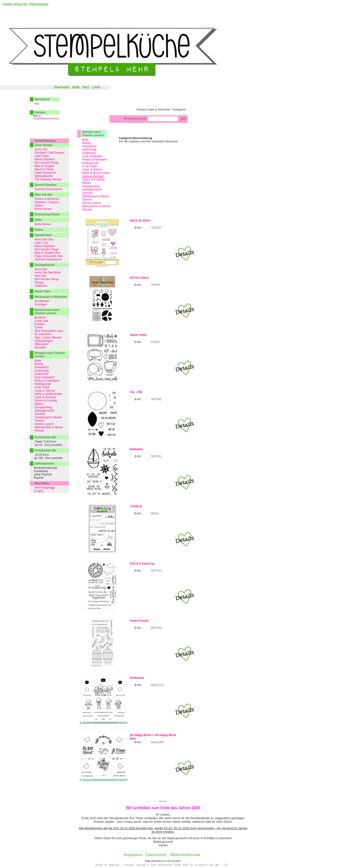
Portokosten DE (45, 437)
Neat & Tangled (44, 166)
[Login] (39, 491)
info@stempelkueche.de (46, 119)
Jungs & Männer (92, 170)
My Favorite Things (47, 163)
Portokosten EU (45, 450)
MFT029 (156, 628)
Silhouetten (42, 344)
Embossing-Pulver (47, 214)
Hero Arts (40, 276)
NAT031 (156, 456)
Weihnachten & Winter (96, 206)
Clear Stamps (44, 145)
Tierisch (87, 200)
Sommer (87, 193)
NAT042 (156, 399)
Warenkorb (42, 99)
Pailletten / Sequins (47, 202)
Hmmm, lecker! (92, 203)
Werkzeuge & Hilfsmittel (51, 297)
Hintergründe (90, 163)
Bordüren (40, 318)
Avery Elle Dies (44, 239)
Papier (39, 230)
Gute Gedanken (92, 156)
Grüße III (136, 506)
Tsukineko (41, 286)
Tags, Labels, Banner (48, 338)
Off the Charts (139, 278)
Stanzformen (43, 235)
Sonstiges (41, 304)
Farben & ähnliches (47, 199)
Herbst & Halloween (95, 160)
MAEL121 (157, 685)
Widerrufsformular (185, 855)
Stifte (38, 220)
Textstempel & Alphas (96, 196)
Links (96, 87)
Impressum (133, 855)
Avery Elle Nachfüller (48, 273)
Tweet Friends (139, 621)
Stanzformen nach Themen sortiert (47, 312)
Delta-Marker (43, 224)
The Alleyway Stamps (48, 179)
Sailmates (136, 449)
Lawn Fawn (42, 156)
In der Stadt (89, 166)
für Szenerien (43, 334)
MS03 (155, 514)
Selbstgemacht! (92, 190)
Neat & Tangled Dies (47, 253)
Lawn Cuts (41, 243)
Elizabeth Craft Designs (49, 153)
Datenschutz (156, 855)
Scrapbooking (91, 186)
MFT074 (156, 571)
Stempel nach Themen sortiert (93, 134)
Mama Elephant (45, 159)
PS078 (155, 285)
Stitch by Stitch (140, 221)
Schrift (39, 328)
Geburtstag (89, 150)
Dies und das (43, 195)
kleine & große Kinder (96, 173)
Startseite (62, 87)
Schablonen (42, 301)
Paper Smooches (45, 173)
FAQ (86, 87)
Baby (85, 140)
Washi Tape (42, 291)
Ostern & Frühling (93, 180)
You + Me (136, 392)
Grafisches (89, 153)
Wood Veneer (43, 209)
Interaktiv (40, 348)
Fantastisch (89, 146)
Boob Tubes (138, 335)
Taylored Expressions (48, 189)
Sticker (39, 206)
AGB (76, 87)
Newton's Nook (44, 169)
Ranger (39, 283)
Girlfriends (137, 678)
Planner (87, 210)
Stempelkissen (45, 265)
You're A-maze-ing (142, 564)
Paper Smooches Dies (49, 256)
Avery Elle (41, 149)
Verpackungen (44, 341)
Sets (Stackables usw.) (49, 331)
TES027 (156, 228)
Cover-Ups (41, 321)
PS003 (155, 342)
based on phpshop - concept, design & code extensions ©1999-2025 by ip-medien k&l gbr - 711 (162, 865)
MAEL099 (157, 742)
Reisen (87, 183)
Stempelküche (44, 176)
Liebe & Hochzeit (45, 397)
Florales (40, 324)
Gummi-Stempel (45, 185)
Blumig (87, 143)
